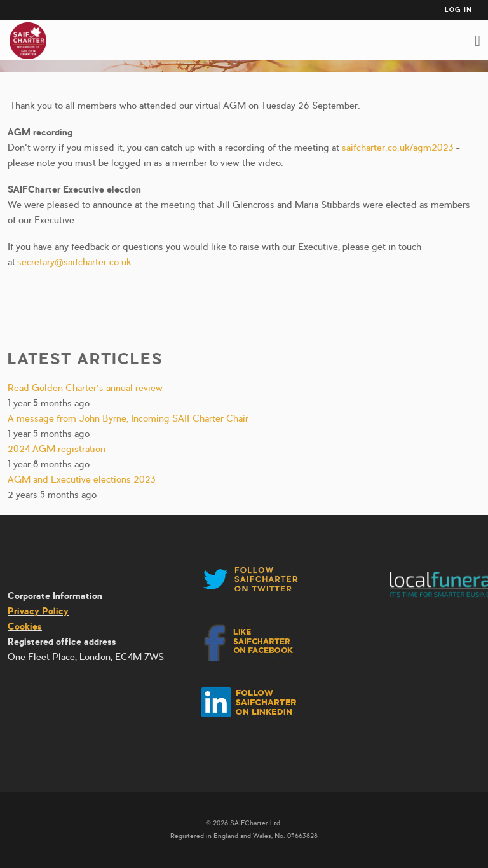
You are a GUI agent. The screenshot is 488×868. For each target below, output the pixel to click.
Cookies (25, 626)
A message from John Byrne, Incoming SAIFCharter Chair (128, 418)
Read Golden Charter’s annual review (85, 388)
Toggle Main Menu (478, 41)
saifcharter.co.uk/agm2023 (398, 148)
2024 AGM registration (57, 449)
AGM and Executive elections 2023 (82, 479)
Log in (458, 10)
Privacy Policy (38, 611)
